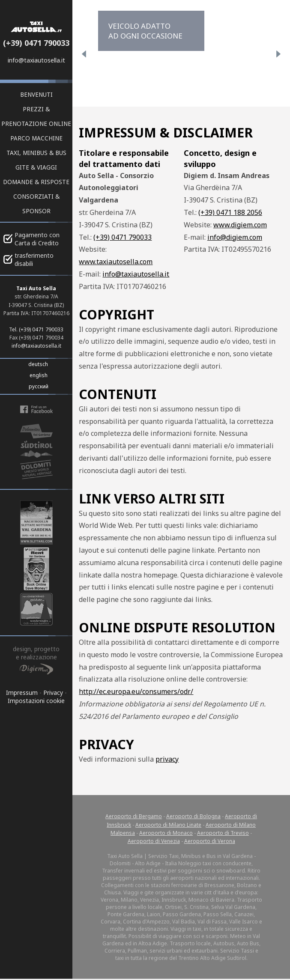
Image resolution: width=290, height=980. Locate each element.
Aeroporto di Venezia (154, 841)
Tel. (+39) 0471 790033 (36, 329)
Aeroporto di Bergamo (134, 816)
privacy (167, 759)
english (39, 375)
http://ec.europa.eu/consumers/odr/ (136, 691)
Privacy (53, 693)
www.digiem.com (240, 225)
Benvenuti (36, 95)
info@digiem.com (235, 237)
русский (39, 386)
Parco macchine (36, 138)
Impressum (22, 693)
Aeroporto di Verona (210, 841)
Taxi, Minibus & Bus (36, 153)
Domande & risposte (36, 182)
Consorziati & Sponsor (36, 204)
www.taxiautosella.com (116, 262)
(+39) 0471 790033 (36, 43)
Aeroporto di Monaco (166, 833)
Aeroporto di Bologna (193, 816)
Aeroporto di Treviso (223, 833)
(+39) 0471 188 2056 (230, 212)
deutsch (38, 364)
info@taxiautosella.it (36, 60)
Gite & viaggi (36, 167)
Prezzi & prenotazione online (36, 116)
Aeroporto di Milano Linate (168, 825)
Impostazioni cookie (36, 701)
